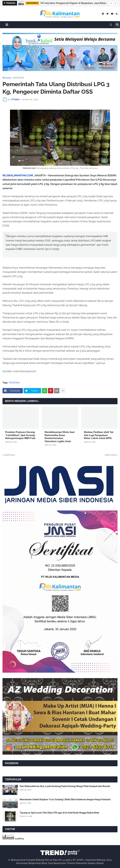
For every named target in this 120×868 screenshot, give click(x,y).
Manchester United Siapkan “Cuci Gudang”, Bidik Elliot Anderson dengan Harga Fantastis (65, 799)
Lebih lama (110, 455)
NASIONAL (19, 78)
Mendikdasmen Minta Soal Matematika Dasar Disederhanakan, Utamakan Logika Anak (60, 437)
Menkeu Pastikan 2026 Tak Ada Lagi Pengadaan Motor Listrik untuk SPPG (99, 435)
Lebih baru (10, 455)
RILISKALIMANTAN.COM (18, 175)
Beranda (7, 78)
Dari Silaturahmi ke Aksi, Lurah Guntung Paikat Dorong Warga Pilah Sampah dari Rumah (65, 786)
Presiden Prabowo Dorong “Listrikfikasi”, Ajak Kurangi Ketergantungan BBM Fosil (20, 435)
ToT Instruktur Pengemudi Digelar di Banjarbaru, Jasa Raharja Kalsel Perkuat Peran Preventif (74, 3)
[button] (111, 3)
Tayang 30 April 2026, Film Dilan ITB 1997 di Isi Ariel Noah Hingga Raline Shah (59, 813)
